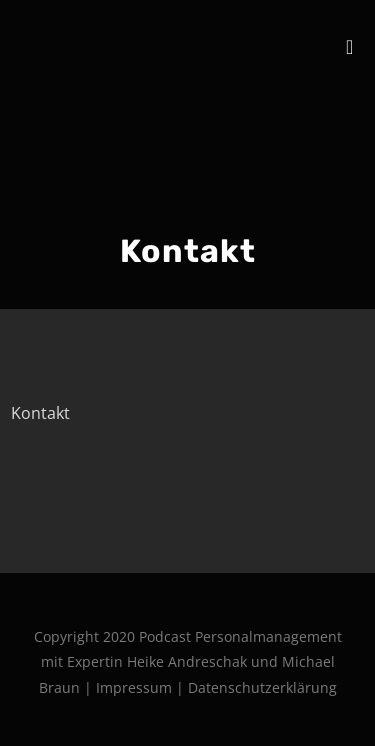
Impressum (136, 687)
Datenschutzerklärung (262, 687)
